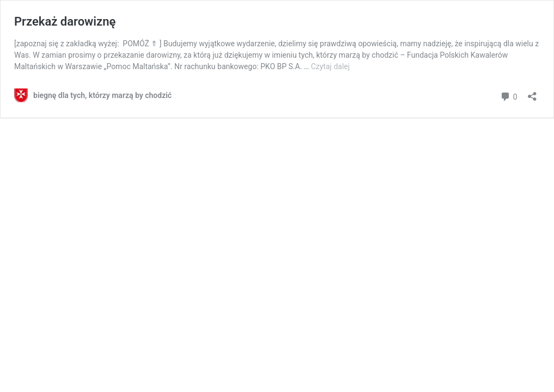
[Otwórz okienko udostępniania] (532, 93)
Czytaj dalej (330, 66)
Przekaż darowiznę (65, 22)
